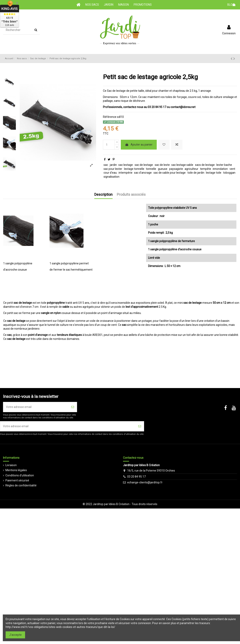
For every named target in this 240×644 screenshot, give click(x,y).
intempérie (126, 173)
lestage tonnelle (134, 169)
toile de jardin (196, 173)
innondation (220, 169)
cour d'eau (110, 173)
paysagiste (176, 169)
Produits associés (131, 195)
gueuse (163, 169)
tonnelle (151, 169)
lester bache (224, 165)
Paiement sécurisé (17, 480)
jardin (113, 165)
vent (232, 169)
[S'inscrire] (73, 407)
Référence (110, 117)
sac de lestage (144, 165)
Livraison (11, 465)
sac (106, 165)
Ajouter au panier (139, 145)
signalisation (111, 177)
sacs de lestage (205, 165)
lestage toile (214, 173)
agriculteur (191, 169)
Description (103, 195)
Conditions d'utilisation (20, 475)
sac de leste (162, 165)
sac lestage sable (182, 165)
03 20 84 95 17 (136, 477)
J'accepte (15, 635)
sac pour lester (113, 169)
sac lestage (126, 165)
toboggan (229, 173)
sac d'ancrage (143, 173)
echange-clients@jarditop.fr (145, 482)
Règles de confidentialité (21, 485)
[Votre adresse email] (36, 407)
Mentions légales (16, 470)
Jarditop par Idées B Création (111, 504)
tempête (206, 169)
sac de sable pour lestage (170, 173)
